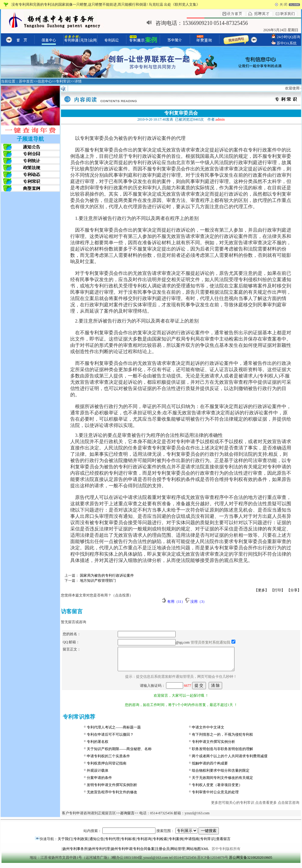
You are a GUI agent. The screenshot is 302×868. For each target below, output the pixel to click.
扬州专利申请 (122, 853)
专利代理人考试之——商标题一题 (114, 732)
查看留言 (223, 843)
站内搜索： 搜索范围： (151, 835)
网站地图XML (198, 853)
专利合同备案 (144, 853)
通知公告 (97, 843)
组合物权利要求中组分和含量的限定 (221, 775)
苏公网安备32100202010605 (251, 862)
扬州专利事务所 (75, 853)
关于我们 (65, 843)
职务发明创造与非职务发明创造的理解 (222, 753)
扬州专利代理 (99, 853)
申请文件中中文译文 (208, 732)
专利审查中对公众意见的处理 (215, 797)
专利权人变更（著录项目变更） (217, 789)
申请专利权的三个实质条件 (108, 761)
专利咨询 (144, 843)
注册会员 (162, 853)
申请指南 (192, 843)
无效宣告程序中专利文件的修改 (112, 797)
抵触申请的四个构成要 (210, 768)
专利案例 (176, 843)
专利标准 (128, 843)
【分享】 (294, 590)
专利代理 (112, 843)
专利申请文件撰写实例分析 (213, 746)
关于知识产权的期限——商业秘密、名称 (119, 753)
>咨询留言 (126, 818)
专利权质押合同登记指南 (107, 768)
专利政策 (81, 843)
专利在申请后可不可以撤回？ (110, 739)
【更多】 (261, 590)
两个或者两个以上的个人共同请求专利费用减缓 (230, 761)
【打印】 (278, 590)
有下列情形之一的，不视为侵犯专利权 (222, 739)
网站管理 (178, 853)
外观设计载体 (98, 775)
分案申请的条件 (99, 782)
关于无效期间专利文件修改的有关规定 (222, 782)
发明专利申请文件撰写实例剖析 (112, 789)
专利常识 (207, 843)
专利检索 (160, 843)
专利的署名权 (98, 746)
